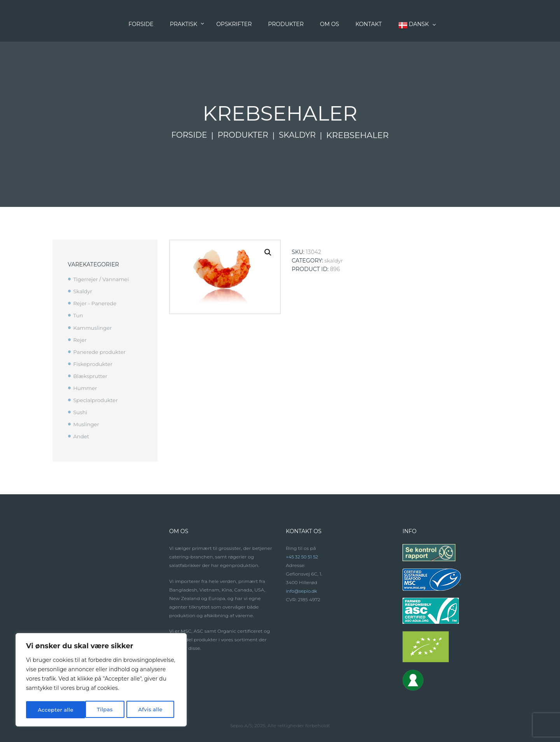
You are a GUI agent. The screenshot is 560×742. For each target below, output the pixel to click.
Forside (187, 135)
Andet (81, 436)
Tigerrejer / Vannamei (102, 279)
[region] (101, 681)
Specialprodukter (97, 400)
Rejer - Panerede (96, 303)
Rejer (80, 340)
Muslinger (87, 424)
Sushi (80, 412)
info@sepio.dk (302, 591)
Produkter (243, 135)
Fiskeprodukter (94, 364)
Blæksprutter (91, 376)
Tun (78, 315)
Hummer (86, 388)
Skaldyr (299, 135)
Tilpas (45, 710)
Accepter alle (147, 710)
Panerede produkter (101, 352)
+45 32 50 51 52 (303, 557)
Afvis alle (91, 710)
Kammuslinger (94, 328)
